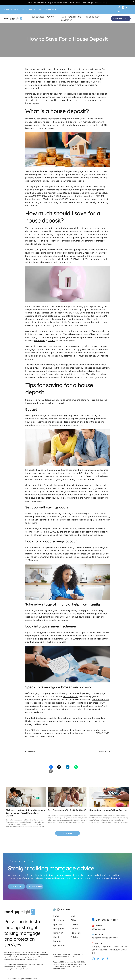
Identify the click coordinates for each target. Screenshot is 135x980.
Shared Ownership (74, 639)
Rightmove (40, 341)
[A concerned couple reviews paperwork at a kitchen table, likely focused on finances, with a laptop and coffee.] (67, 797)
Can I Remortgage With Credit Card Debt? (67, 810)
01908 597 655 (98, 929)
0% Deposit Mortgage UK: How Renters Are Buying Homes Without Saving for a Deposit (26, 813)
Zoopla (52, 341)
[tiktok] (127, 8)
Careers (74, 924)
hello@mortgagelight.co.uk (105, 938)
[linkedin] (119, 12)
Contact (75, 929)
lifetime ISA (31, 554)
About (56, 937)
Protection (58, 933)
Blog (73, 916)
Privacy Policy (102, 3)
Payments (76, 933)
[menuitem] (38, 17)
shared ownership (101, 700)
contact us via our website (41, 736)
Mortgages (58, 920)
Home (56, 916)
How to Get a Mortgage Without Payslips (108, 810)
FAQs (73, 920)
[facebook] (119, 8)
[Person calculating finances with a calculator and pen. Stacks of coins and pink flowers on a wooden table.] (109, 797)
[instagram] (123, 8)
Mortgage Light (71, 696)
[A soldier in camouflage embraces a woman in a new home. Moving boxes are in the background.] (26, 797)
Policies (74, 937)
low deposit (35, 703)
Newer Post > (105, 751)
